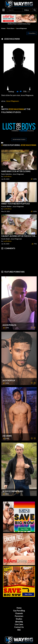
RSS (19, 630)
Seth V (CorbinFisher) (13, 491)
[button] (28, 10)
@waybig (19, 622)
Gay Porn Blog (19, 611)
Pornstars (19, 616)
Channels (19, 613)
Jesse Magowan (21, 28)
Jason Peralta (9, 325)
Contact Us (19, 627)
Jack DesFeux (9, 380)
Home (3, 28)
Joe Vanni (7, 436)
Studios (19, 619)
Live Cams (19, 624)
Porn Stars (11, 28)
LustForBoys (8, 176)
